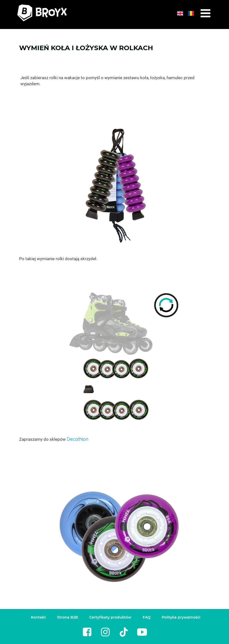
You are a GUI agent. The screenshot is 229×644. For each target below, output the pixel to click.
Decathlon (78, 439)
